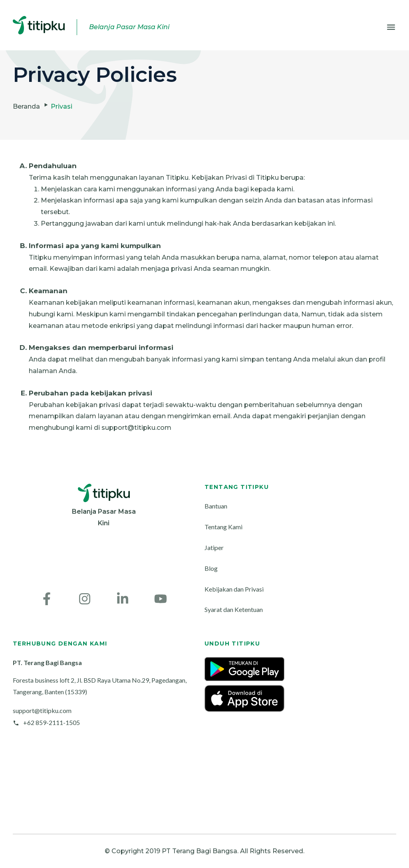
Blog (211, 568)
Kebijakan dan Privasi (234, 589)
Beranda (26, 106)
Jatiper (214, 547)
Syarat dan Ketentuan (234, 609)
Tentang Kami (223, 527)
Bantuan (216, 506)
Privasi (62, 106)
